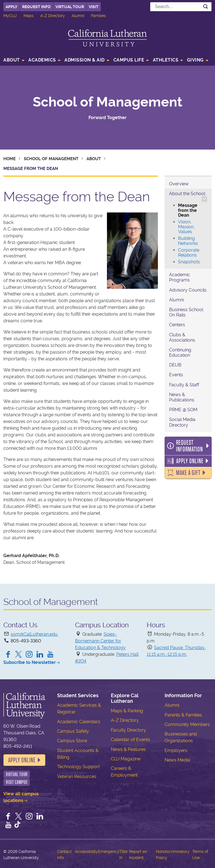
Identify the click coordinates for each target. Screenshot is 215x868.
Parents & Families (183, 715)
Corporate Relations (189, 253)
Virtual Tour (70, 7)
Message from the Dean (188, 210)
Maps (29, 16)
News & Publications (182, 397)
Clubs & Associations (182, 337)
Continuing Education (180, 353)
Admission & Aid (85, 60)
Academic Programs (180, 277)
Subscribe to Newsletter (30, 662)
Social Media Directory (182, 422)
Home (10, 159)
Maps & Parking (127, 711)
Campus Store (72, 741)
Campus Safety (73, 731)
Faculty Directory (128, 730)
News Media (177, 760)
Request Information (190, 446)
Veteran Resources (77, 776)
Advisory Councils (188, 290)
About (12, 60)
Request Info (36, 7)
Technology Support (78, 767)
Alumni (78, 16)
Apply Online (190, 461)
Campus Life (129, 60)
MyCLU (10, 16)
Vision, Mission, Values (186, 227)
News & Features (128, 749)
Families (98, 16)
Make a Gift (188, 473)
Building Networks (188, 241)
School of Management (107, 102)
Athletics (166, 60)
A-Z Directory (53, 16)
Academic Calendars (79, 722)
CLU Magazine (126, 759)
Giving (195, 60)
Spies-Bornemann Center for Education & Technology (100, 641)
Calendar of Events (130, 740)
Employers (176, 750)
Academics (42, 60)
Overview (179, 184)
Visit (94, 7)
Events (176, 375)
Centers (177, 325)
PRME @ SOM (183, 410)
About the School (187, 194)
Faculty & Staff (184, 385)
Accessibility (87, 852)
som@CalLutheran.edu (34, 634)
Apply (11, 7)
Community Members (187, 724)
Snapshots (189, 262)
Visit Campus (17, 782)
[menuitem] (16, 61)
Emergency (109, 852)
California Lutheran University (107, 38)
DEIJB (175, 365)
